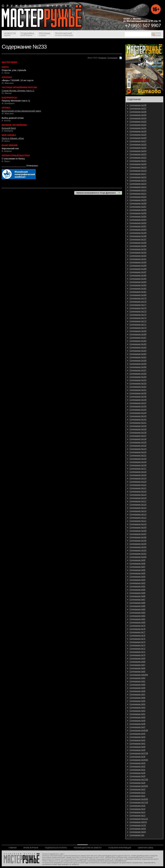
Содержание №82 (137, 616)
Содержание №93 (137, 580)
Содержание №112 (138, 518)
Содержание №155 (138, 377)
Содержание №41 (137, 743)
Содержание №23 (137, 789)
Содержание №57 (137, 694)
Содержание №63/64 (139, 675)
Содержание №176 (138, 308)
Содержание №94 (137, 576)
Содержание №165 (138, 344)
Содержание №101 (138, 554)
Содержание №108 (138, 531)
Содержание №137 (138, 436)
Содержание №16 (137, 806)
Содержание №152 (138, 387)
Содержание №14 (137, 812)
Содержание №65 (137, 671)
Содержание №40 (137, 747)
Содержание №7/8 (138, 825)
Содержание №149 (138, 396)
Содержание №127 (138, 468)
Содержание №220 (138, 164)
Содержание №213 (138, 187)
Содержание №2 (137, 835)
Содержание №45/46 (139, 730)
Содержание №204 (138, 216)
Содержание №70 (137, 655)
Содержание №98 (137, 563)
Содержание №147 (138, 403)
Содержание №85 (137, 606)
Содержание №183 (138, 285)
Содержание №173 (138, 318)
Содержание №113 (138, 514)
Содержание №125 (138, 475)
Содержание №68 (137, 662)
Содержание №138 (138, 432)
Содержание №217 (138, 174)
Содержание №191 (138, 259)
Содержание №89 (137, 593)
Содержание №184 (138, 282)
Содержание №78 (137, 629)
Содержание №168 (138, 334)
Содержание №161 (138, 357)
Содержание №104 (138, 544)
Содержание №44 (137, 734)
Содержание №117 (138, 501)
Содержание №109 (138, 527)
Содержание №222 (138, 157)
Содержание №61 (137, 681)
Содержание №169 (138, 331)
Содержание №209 (138, 200)
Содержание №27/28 (139, 779)
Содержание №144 (138, 413)
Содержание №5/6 (138, 829)
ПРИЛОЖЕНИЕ (64, 34)
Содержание (113, 58)
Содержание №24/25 (139, 786)
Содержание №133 (138, 449)
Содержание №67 (137, 665)
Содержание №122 (138, 485)
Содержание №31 (137, 770)
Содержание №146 (138, 406)
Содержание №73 (137, 645)
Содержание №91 (137, 586)
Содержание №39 (137, 750)
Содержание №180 (138, 295)
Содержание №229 (138, 135)
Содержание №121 (138, 488)
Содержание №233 (138, 121)
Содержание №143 (138, 416)
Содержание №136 (138, 439)
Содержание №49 (137, 721)
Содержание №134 (138, 446)
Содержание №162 (138, 354)
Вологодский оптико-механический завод (21, 111)
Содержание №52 (137, 711)
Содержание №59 (137, 688)
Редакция (102, 58)
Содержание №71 (137, 652)
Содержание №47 (137, 727)
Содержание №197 (138, 239)
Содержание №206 (138, 210)
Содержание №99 (137, 560)
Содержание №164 (138, 347)
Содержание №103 (138, 547)
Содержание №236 (138, 112)
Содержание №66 (137, 668)
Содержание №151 (138, 390)
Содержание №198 (138, 236)
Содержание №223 (138, 154)
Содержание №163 (138, 351)
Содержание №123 (138, 482)
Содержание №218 (138, 171)
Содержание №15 (137, 809)
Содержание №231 (138, 128)
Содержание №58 (137, 691)
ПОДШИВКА (27, 34)
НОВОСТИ (10, 34)
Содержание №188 (138, 269)
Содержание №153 (138, 383)
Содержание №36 (137, 757)
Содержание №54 (137, 704)
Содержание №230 (138, 131)
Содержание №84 (137, 609)
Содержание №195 (138, 246)
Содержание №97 (137, 567)
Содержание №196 (138, 243)
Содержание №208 (138, 203)
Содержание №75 (137, 639)
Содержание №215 (138, 180)
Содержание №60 (137, 685)
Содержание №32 (137, 766)
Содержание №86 (137, 603)
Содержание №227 (138, 141)
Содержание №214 (138, 184)
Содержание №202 (138, 223)
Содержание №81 (137, 619)
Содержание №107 (138, 534)
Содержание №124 (138, 478)
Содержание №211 (138, 193)
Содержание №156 (138, 374)
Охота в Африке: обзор (13, 138)
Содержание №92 (137, 583)
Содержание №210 (138, 197)
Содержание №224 (138, 151)
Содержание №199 (138, 233)
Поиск (156, 34)
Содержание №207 (138, 207)
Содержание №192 (138, 256)
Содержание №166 (138, 341)
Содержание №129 (138, 462)
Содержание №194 (138, 249)
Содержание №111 (138, 521)
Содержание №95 (137, 573)
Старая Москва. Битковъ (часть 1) (18, 91)
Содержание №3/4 (138, 832)
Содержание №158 (138, 367)
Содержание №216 (138, 177)
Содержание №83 (137, 612)
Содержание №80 (137, 622)
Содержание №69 (137, 658)
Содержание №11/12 (139, 819)
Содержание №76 (137, 635)
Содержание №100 (138, 557)
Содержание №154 (138, 380)
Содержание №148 (138, 400)
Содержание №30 (137, 773)
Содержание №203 (138, 220)
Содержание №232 (138, 125)
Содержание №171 (138, 324)
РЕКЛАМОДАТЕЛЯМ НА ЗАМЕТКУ (88, 848)
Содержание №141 (138, 423)
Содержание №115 (138, 508)
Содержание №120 (138, 491)
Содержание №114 (138, 511)
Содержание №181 (138, 292)
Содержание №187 (138, 272)
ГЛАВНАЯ (13, 848)
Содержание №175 (138, 311)
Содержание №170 (138, 328)
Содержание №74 (137, 642)
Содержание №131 (138, 455)
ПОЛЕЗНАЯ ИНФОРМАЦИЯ (120, 848)
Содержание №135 (138, 442)
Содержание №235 (138, 115)
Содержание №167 (138, 338)
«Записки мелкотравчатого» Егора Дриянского (98, 193)
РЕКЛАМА (45, 34)
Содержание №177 (138, 305)
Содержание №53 (137, 707)
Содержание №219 (138, 167)
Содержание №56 (137, 698)
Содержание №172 (138, 321)
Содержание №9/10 (138, 822)
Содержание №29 (137, 776)
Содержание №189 (138, 265)
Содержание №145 (138, 410)
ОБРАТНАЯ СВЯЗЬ (146, 848)
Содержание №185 (138, 279)
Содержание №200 (138, 229)
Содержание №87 (137, 599)
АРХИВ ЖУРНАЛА (31, 848)
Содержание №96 (137, 570)
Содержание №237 (138, 108)
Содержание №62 (137, 678)
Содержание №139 (138, 429)
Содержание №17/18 (139, 802)
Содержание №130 (138, 459)
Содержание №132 (138, 452)
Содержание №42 (137, 740)
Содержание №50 (137, 717)
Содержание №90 (137, 590)
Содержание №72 (137, 649)
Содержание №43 (137, 737)
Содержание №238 (138, 105)
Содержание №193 (138, 252)
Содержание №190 (138, 262)
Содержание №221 (138, 161)
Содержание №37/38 (139, 753)
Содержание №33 (137, 763)
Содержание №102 (138, 550)
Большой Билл (9, 128)
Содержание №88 (137, 596)
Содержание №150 (138, 393)
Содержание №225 (138, 148)
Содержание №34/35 (139, 760)
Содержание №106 (138, 537)
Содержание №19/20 (139, 799)
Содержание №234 (138, 118)
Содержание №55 (137, 701)
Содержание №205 (138, 213)
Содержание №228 (138, 138)
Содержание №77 (137, 632)
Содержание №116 (138, 504)
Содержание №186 (138, 275)
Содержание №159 (138, 364)
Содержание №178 (138, 302)
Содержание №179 (138, 298)
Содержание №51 (137, 714)
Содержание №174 (138, 315)
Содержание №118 (138, 498)
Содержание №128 (138, 465)
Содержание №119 (138, 495)
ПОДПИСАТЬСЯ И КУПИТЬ (56, 848)
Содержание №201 (138, 226)
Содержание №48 (137, 724)
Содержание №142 (138, 419)
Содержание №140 (138, 426)
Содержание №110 (138, 524)
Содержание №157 (138, 370)
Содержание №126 (138, 472)
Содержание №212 (138, 190)
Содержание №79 (137, 626)
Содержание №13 (137, 815)
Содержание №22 (137, 793)
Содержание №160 (138, 360)
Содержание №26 (137, 783)
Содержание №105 (138, 540)
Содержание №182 (138, 288)
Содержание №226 (138, 144)
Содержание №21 (137, 796)
